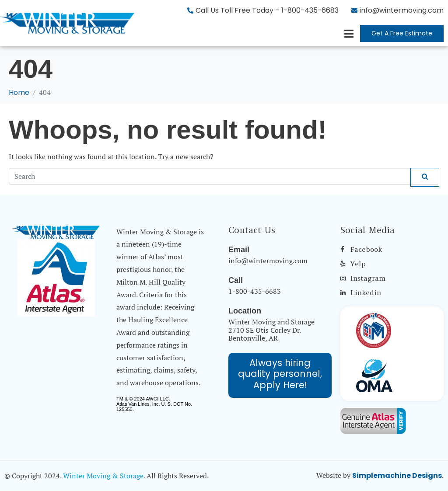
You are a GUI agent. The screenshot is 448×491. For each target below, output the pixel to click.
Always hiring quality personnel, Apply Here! (280, 374)
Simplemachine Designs (397, 475)
